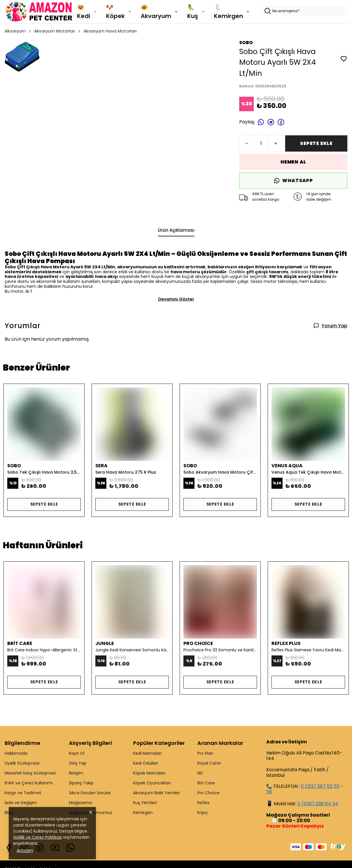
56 (269, 792)
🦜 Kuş (196, 12)
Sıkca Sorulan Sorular (90, 793)
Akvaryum (18, 31)
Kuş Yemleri (145, 803)
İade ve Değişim (21, 803)
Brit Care (206, 783)
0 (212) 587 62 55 (320, 786)
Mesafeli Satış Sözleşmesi (30, 773)
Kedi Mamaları (147, 753)
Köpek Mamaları (149, 773)
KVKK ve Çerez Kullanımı (29, 783)
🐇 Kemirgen (232, 12)
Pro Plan (205, 753)
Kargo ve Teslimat (23, 793)
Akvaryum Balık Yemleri (157, 793)
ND (200, 773)
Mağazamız (81, 803)
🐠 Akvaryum (160, 12)
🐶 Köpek (119, 12)
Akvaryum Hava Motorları (110, 31)
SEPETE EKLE (316, 143)
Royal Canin (209, 763)
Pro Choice (208, 793)
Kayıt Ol (77, 753)
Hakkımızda (16, 753)
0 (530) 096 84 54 (318, 804)
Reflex (203, 803)
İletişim (76, 773)
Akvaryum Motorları (58, 31)
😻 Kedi (87, 12)
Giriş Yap (78, 763)
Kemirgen (143, 813)
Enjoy (203, 813)
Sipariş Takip (81, 783)
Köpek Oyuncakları (152, 783)
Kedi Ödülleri (146, 763)
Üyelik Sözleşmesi (22, 763)
